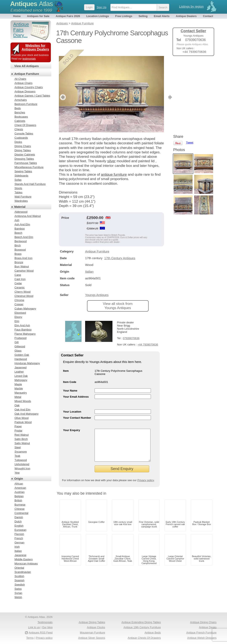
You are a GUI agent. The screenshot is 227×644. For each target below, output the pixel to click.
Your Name (70, 384)
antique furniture (114, 168)
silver (111, 155)
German (19, 542)
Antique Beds (153, 633)
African (19, 484)
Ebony (18, 317)
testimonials (29, 59)
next (160, 91)
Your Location (72, 405)
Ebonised (20, 313)
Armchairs (21, 100)
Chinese (20, 509)
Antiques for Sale (38, 16)
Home (17, 16)
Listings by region (191, 6)
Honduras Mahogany (27, 363)
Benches (20, 112)
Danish (19, 517)
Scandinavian (23, 572)
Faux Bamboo (23, 330)
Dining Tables (23, 150)
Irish (17, 547)
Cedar (18, 283)
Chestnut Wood (24, 296)
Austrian (20, 492)
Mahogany (21, 380)
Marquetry (21, 393)
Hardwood (21, 359)
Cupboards (21, 138)
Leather (19, 372)
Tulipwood (21, 460)
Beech (18, 233)
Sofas (18, 180)
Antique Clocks (96, 627)
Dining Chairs (23, 146)
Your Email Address (76, 390)
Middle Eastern (24, 559)
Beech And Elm (24, 237)
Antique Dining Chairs (203, 622)
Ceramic (20, 287)
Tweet (190, 66)
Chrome (19, 300)
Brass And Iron (23, 258)
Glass (18, 351)
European (20, 530)
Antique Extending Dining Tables (141, 622)
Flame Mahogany (25, 334)
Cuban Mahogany (25, 309)
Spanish (19, 580)
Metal (18, 397)
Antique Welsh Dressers (202, 638)
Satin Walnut (22, 443)
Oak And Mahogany (26, 414)
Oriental (19, 568)
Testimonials (45, 622)
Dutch (18, 521)
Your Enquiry (72, 424)
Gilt (17, 342)
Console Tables (24, 133)
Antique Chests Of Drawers (144, 638)
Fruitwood (20, 338)
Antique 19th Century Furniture (142, 627)
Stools (18, 188)
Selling (143, 16)
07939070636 (131, 332)
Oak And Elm (22, 410)
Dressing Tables (24, 159)
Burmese (20, 505)
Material (20, 207)
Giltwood (20, 346)
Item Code (70, 376)
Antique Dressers (25, 91)
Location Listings (98, 16)
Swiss (18, 589)
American (20, 488)
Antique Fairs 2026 (68, 16)
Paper (18, 426)
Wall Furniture (23, 197)
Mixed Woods (23, 401)
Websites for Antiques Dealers (35, 47)
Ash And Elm (22, 224)
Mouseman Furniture (92, 633)
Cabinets (20, 121)
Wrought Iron (22, 468)
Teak (17, 456)
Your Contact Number (77, 411)
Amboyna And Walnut (28, 216)
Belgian (19, 496)
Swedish (20, 585)
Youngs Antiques (97, 289)
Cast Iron (20, 279)
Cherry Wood (22, 292)
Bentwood (21, 241)
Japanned (20, 367)
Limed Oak (21, 376)
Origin (19, 479)
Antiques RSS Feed (41, 633)
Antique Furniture (97, 245)
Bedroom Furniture (26, 104)
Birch (18, 245)
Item (66, 364)
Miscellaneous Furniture (29, 167)
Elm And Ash (22, 325)
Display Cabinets (25, 155)
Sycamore (21, 452)
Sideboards (21, 176)
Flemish (19, 534)
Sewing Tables (23, 171)
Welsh (18, 597)
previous (62, 91)
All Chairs (20, 79)
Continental (21, 513)
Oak (17, 405)
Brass (18, 254)
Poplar (18, 431)
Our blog (47, 627)
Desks (18, 142)
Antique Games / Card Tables (32, 96)
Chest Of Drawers (25, 125)
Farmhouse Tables (26, 163)
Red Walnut (22, 435)
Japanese (20, 555)
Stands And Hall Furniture (30, 184)
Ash (17, 220)
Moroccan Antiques (26, 564)
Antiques (31, 4)
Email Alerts (162, 16)
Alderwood (21, 212)
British (18, 500)
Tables (18, 192)
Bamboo (20, 229)
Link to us (34, 627)
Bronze (19, 262)
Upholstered (22, 464)
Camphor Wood (24, 271)
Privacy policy (146, 480)
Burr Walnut (22, 266)
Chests (19, 129)
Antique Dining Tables (92, 622)
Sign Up (102, 7)
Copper (19, 304)
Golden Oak (22, 355)
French (19, 538)
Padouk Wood (23, 422)
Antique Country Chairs (29, 87)
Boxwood (20, 250)
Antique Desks (208, 627)
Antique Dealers (186, 16)
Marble (19, 388)
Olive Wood (22, 418)
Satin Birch (21, 439)
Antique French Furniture (201, 633)
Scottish (19, 576)
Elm (17, 321)
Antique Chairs (23, 83)
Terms (30, 638)
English (19, 526)
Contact (208, 16)
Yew (17, 473)
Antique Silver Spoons (92, 638)
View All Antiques (26, 66)
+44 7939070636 (148, 338)
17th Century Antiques (120, 252)
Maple (18, 384)
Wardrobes (21, 201)
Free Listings (124, 16)
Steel (18, 447)
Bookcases (21, 117)
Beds (18, 108)
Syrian (18, 593)
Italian (89, 265)
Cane (18, 275)
